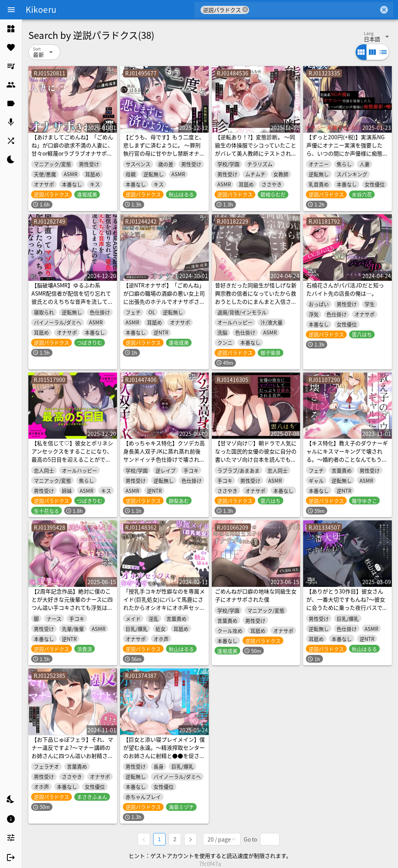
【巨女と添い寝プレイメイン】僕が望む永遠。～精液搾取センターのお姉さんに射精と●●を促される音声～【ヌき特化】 (164, 752)
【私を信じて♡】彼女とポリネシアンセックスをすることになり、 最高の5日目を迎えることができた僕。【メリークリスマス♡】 (72, 455)
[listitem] (11, 29)
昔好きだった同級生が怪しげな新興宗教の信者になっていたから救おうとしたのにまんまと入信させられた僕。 (256, 297)
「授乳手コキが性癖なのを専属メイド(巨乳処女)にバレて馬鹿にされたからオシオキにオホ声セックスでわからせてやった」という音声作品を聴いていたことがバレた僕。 (164, 612)
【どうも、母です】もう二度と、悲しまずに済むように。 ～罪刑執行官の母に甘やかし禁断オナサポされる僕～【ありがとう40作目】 (164, 153)
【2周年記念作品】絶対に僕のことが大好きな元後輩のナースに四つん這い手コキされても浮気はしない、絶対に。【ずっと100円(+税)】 (72, 607)
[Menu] (11, 10)
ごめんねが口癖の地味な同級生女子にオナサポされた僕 (256, 595)
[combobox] (314, 10)
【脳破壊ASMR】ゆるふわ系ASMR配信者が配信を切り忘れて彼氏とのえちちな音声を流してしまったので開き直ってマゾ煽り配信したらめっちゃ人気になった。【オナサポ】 (72, 305)
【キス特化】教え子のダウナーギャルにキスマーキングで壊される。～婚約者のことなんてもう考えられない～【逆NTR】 (347, 455)
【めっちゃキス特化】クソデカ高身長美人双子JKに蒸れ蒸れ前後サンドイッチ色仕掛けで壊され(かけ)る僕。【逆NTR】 (164, 455)
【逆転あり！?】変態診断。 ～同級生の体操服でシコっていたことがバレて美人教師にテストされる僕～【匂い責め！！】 (256, 149)
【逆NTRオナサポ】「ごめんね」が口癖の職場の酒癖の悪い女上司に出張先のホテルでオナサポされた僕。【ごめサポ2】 (164, 297)
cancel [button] (245, 10)
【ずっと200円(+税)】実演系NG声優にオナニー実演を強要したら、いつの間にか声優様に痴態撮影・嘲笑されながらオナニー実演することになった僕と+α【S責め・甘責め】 (347, 157)
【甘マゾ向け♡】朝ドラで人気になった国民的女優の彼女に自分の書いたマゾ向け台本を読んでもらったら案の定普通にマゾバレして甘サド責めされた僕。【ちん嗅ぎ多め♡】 (256, 463)
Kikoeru (41, 9)
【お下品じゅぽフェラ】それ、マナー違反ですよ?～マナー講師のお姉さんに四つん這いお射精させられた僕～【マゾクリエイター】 (72, 752)
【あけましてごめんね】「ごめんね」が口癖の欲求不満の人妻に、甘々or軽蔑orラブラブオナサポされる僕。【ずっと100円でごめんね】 (72, 153)
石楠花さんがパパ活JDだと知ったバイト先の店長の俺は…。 (345, 289)
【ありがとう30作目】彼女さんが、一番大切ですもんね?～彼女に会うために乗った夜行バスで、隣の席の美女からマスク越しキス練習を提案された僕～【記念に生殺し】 (347, 612)
